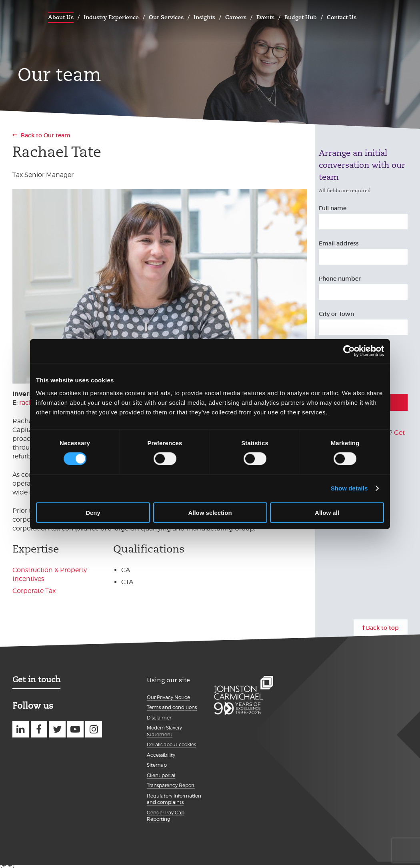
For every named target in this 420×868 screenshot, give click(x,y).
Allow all (327, 512)
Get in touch (36, 679)
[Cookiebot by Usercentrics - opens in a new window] (349, 351)
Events (265, 17)
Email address (339, 243)
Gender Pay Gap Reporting (166, 816)
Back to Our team (46, 135)
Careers (236, 17)
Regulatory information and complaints (174, 799)
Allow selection (210, 512)
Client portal (161, 775)
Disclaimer (159, 718)
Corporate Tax (34, 591)
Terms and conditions (172, 707)
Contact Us (342, 17)
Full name (333, 208)
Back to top (382, 628)
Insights (204, 17)
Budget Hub (301, 17)
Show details (349, 488)
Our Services (166, 17)
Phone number (340, 279)
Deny (93, 512)
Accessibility (161, 755)
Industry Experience (111, 17)
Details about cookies (171, 744)
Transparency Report (171, 785)
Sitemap (157, 765)
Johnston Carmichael (21, 16)
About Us (61, 17)
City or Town (336, 314)
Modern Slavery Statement (164, 731)
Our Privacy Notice (168, 697)
